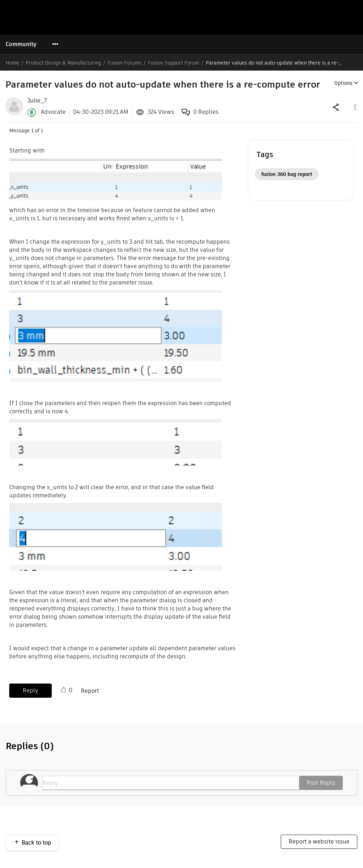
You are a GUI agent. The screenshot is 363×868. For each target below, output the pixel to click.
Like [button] (63, 690)
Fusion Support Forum (174, 63)
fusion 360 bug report (287, 174)
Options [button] (343, 83)
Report (90, 691)
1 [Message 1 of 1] (32, 131)
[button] (354, 107)
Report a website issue (319, 842)
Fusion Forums (124, 63)
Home (12, 63)
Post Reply (321, 783)
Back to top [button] (37, 843)
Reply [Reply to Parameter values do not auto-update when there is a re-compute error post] (30, 690)
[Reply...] (171, 783)
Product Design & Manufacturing (63, 63)
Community (21, 44)
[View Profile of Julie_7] (37, 101)
